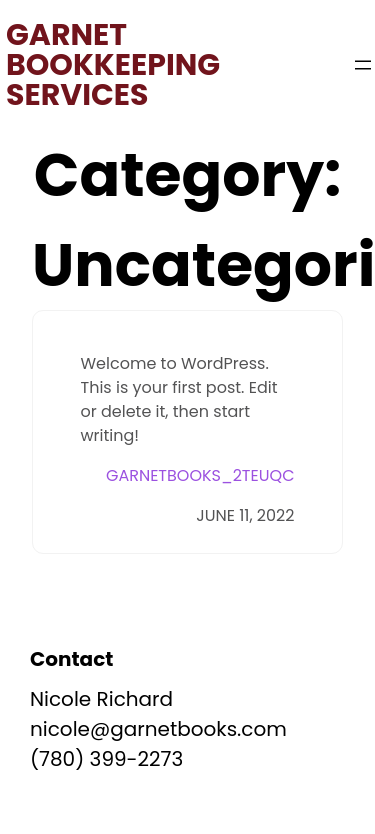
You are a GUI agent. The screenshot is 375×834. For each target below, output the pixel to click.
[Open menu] (363, 65)
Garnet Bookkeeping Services (113, 65)
